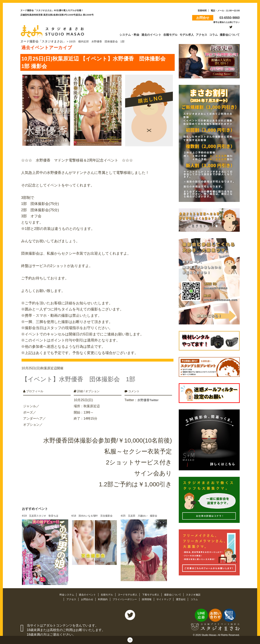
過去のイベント (85, 590)
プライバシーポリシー (125, 595)
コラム (198, 595)
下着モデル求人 (152, 590)
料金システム (63, 590)
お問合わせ (85, 595)
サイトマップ (166, 595)
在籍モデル (106, 590)
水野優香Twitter (149, 395)
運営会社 (184, 595)
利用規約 (101, 595)
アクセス (68, 595)
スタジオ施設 (197, 590)
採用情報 (148, 595)
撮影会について (176, 590)
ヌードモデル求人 (128, 590)
